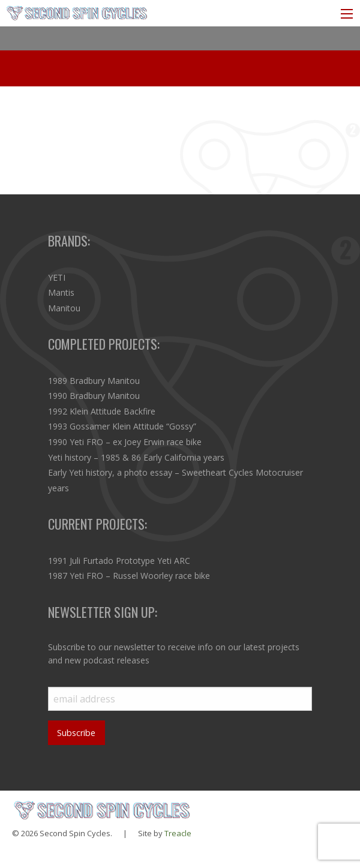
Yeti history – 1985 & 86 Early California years (136, 457)
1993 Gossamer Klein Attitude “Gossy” (122, 426)
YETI (57, 277)
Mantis (61, 292)
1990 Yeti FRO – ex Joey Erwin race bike (125, 442)
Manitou (64, 308)
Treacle (178, 833)
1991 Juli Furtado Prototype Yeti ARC (119, 561)
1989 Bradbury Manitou (94, 381)
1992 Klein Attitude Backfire (102, 411)
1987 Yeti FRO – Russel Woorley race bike (129, 576)
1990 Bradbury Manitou (94, 396)
